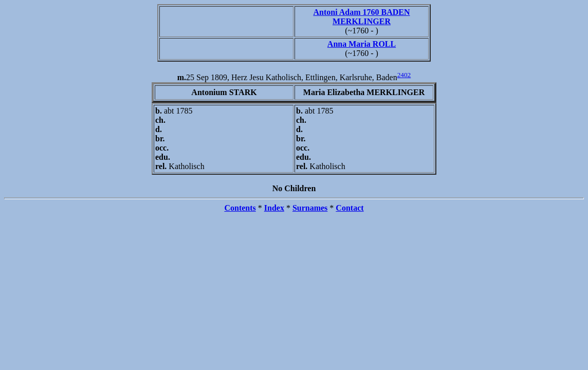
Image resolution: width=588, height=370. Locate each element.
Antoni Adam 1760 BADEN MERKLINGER (361, 17)
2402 (404, 75)
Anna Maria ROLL (362, 44)
